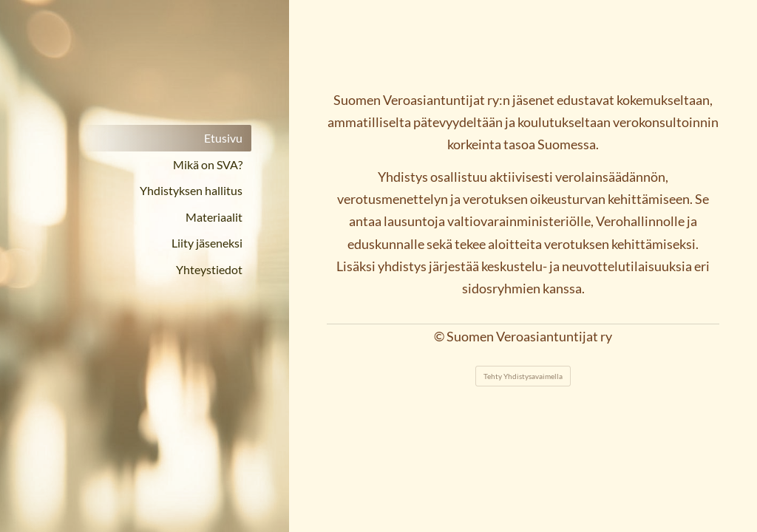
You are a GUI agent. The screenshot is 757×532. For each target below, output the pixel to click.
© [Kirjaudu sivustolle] (440, 337)
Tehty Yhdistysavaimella (523, 376)
